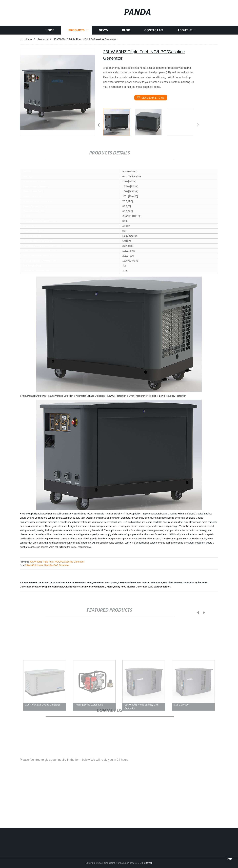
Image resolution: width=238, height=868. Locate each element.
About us (185, 37)
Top (229, 858)
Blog (126, 37)
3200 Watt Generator (159, 587)
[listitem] (119, 124)
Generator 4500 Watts (105, 583)
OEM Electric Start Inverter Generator (85, 587)
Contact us (154, 37)
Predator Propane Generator (48, 587)
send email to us (151, 98)
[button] (99, 125)
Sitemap (148, 863)
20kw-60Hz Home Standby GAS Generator (47, 565)
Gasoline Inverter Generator (178, 583)
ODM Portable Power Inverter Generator (140, 583)
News (103, 37)
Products (77, 37)
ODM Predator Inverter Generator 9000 (71, 583)
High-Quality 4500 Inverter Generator (127, 587)
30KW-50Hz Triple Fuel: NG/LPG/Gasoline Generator (57, 562)
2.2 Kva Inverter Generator (34, 583)
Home (50, 37)
